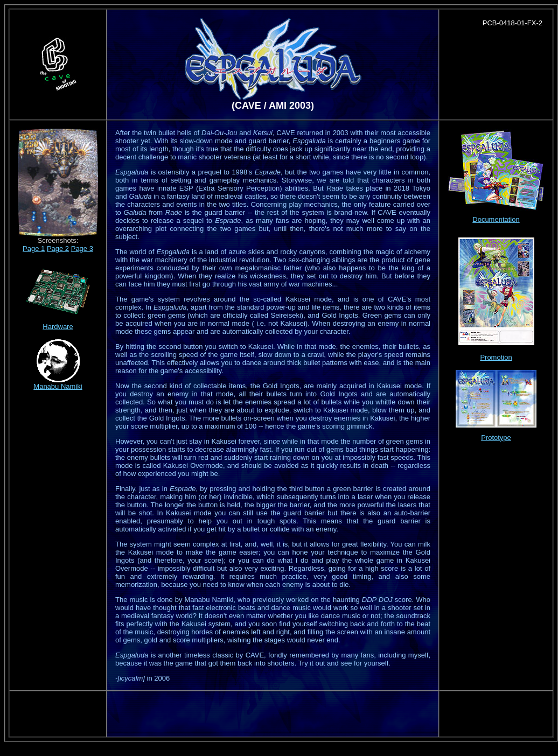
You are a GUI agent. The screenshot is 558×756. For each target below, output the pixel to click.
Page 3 (82, 248)
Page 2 (58, 248)
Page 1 (34, 248)
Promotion (496, 357)
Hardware (58, 327)
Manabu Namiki (58, 386)
